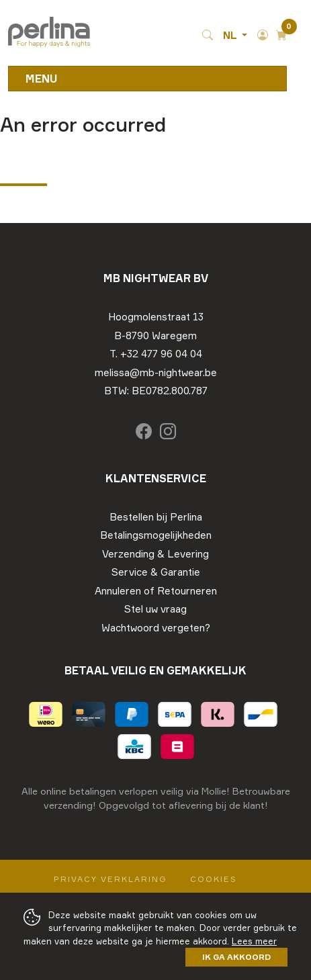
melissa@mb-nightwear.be (156, 372)
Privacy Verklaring (110, 879)
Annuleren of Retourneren (156, 591)
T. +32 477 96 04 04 (156, 354)
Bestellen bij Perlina (156, 517)
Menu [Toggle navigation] (42, 79)
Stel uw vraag (155, 609)
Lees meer (254, 941)
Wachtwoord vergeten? (156, 628)
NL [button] (231, 35)
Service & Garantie (156, 572)
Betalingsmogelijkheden (156, 535)
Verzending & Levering (155, 554)
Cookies (214, 879)
